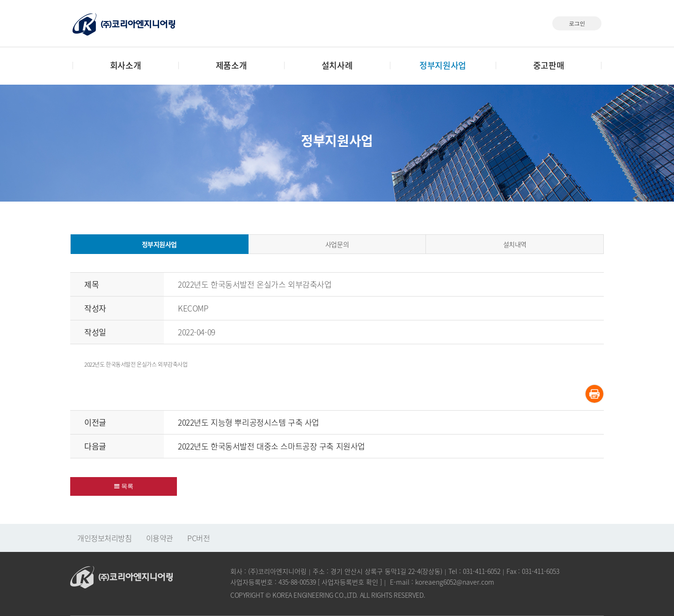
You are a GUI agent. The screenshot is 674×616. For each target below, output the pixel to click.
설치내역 (515, 244)
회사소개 (125, 65)
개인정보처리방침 (105, 538)
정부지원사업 (443, 65)
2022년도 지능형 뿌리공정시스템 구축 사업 (249, 422)
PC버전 (198, 538)
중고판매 (549, 65)
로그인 (577, 23)
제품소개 (231, 65)
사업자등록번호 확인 (350, 582)
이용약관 (160, 538)
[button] (124, 486)
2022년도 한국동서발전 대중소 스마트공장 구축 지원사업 (271, 446)
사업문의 (337, 244)
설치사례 (337, 65)
